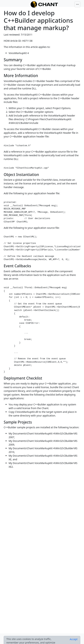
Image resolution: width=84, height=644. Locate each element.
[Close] (74, 639)
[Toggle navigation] (77, 4)
